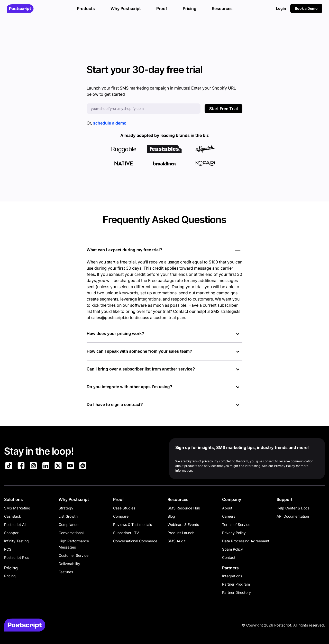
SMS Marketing (17, 508)
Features (66, 572)
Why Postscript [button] (126, 8)
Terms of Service (236, 524)
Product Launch (181, 533)
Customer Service (74, 555)
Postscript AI (15, 524)
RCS (8, 549)
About (227, 508)
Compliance (68, 524)
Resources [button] (222, 8)
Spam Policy (232, 549)
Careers (229, 516)
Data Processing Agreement (246, 541)
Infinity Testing (16, 541)
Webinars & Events (183, 524)
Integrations (232, 576)
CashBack (13, 516)
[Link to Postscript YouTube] (70, 466)
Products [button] (86, 8)
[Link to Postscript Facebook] (21, 466)
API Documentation (293, 516)
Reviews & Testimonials (132, 524)
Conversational (71, 533)
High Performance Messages (74, 544)
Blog (171, 516)
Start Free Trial (223, 109)
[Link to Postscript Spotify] (83, 466)
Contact (229, 557)
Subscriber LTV (126, 533)
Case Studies (124, 508)
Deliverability (69, 564)
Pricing (10, 576)
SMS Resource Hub (184, 508)
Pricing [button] (190, 8)
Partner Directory (236, 592)
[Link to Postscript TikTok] (9, 466)
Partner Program (236, 584)
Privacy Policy (234, 533)
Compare (121, 516)
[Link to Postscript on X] (58, 466)
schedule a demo (110, 123)
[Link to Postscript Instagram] (33, 466)
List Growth (68, 516)
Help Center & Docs (293, 508)
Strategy (66, 508)
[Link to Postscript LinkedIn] (46, 466)
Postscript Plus (17, 557)
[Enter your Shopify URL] (144, 109)
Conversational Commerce (135, 541)
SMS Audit (177, 541)
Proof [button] (162, 8)
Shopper (11, 533)
